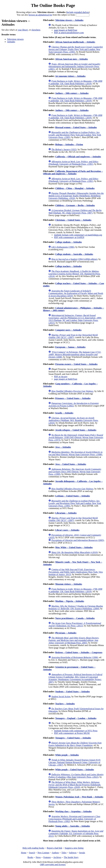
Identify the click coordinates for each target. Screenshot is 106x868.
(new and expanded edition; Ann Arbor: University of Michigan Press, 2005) (74, 640)
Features (47, 857)
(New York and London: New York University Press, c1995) (76, 49)
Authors (55, 853)
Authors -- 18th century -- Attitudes (72, 93)
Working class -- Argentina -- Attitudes (73, 811)
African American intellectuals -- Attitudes (75, 42)
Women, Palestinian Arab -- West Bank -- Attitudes (79, 797)
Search (32, 853)
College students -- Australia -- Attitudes (74, 254)
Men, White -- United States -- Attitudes (74, 547)
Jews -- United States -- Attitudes (71, 464)
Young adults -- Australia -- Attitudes (73, 826)
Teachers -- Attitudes (65, 704)
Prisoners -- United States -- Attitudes (73, 398)
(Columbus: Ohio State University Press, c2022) (76, 776)
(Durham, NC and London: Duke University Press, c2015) (75, 319)
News (38, 857)
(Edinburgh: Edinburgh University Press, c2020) (75, 785)
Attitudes (11, 42)
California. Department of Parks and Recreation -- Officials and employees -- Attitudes (73, 172)
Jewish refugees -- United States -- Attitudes (76, 430)
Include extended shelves (78, 12)
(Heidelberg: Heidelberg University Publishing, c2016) (76, 196)
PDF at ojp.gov (61, 377)
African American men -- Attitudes (71, 59)
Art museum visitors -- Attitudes (70, 76)
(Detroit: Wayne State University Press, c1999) (75, 472)
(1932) (64, 149)
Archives (57, 857)
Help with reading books (33, 848)
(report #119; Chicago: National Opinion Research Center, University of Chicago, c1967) (75, 762)
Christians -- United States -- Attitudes (73, 220)
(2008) (75, 354)
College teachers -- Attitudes (68, 266)
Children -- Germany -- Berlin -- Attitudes (75, 205)
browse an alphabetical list (40, 15)
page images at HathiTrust (66, 30)
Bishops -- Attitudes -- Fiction (69, 144)
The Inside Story (71, 857)
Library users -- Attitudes (67, 530)
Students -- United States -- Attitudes (72, 692)
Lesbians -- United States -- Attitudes (73, 496)
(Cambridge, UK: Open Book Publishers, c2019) (75, 82)
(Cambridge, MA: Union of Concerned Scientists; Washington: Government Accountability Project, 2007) (75, 678)
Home (24, 853)
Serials (82, 853)
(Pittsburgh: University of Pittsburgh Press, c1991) (73, 163)
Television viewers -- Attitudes (69, 20)
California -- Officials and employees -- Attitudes (78, 157)
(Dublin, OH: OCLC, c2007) (73, 336)
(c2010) (74, 552)
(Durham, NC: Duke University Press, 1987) (75, 212)
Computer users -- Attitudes (68, 330)
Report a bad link (54, 848)
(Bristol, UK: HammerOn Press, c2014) (74, 274)
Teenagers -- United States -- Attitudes (73, 738)
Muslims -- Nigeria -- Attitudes (70, 601)
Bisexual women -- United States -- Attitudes (76, 127)
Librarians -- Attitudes (66, 513)
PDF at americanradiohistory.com (69, 33)
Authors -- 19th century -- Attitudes (72, 110)
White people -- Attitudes (67, 755)
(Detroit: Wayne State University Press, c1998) (75, 453)
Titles (64, 853)
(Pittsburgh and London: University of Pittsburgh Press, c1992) (74, 819)
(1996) (75, 657)
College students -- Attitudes (68, 242)
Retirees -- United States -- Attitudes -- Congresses (79, 652)
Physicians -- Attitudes (66, 633)
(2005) (78, 540)
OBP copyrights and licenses (53, 864)
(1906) (63, 247)
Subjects (73, 853)
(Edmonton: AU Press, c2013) (75, 624)
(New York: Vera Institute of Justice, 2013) (75, 572)
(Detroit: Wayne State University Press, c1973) (76, 437)
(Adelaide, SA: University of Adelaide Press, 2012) (76, 833)
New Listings (43, 853)
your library (23, 30)
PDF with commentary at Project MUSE (72, 733)
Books (30, 857)
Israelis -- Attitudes (64, 413)
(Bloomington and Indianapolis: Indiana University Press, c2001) (74, 66)
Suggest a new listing (74, 848)
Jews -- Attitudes (63, 447)
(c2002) (73, 405)
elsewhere (36, 30)
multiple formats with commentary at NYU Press (76, 731)
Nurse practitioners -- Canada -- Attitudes (75, 618)
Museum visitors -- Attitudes (69, 584)
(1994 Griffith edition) (74, 259)
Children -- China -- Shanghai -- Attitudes (75, 188)
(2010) (76, 293)
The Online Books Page (53, 5)
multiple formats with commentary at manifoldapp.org (78, 235)
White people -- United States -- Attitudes (75, 770)
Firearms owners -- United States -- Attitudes (76, 364)
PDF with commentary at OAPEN (69, 237)
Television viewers (15, 39)
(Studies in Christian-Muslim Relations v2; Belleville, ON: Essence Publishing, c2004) (76, 607)
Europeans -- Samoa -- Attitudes (70, 347)
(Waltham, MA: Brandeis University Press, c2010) (73, 420)
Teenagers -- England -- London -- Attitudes (76, 718)
